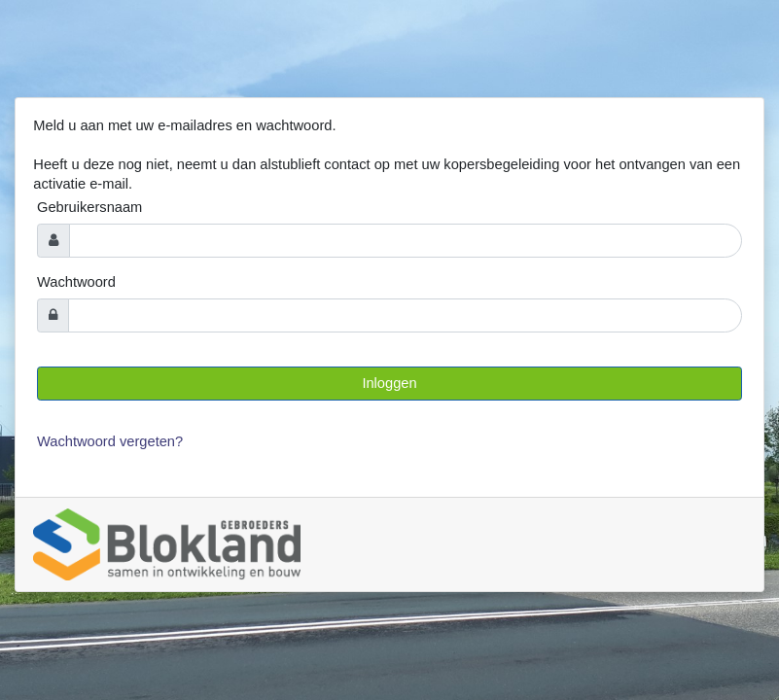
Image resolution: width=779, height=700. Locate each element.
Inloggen (389, 383)
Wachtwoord (76, 282)
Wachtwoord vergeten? (110, 441)
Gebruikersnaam (89, 207)
